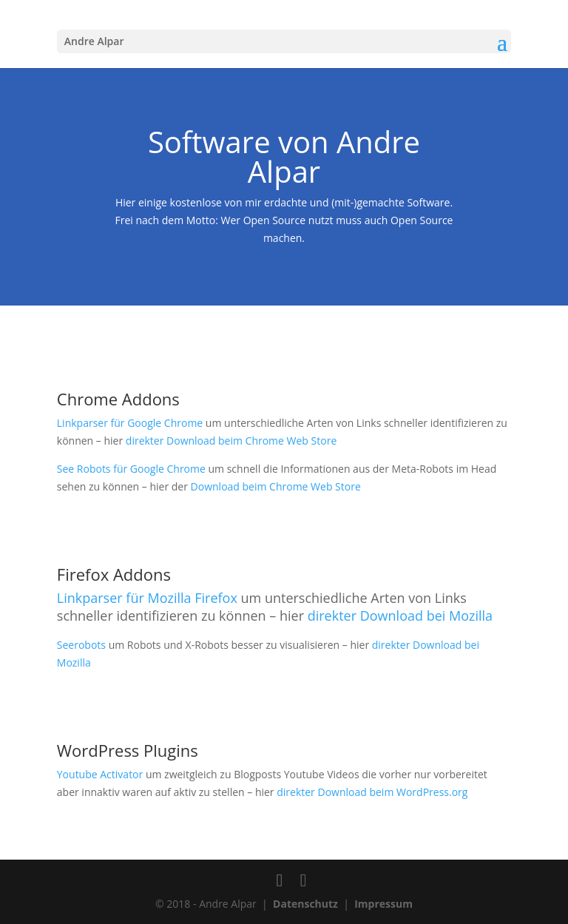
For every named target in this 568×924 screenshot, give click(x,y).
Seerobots (81, 645)
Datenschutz (305, 904)
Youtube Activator (100, 774)
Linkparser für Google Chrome (130, 423)
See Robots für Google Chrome (131, 469)
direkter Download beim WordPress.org (372, 792)
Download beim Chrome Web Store (276, 486)
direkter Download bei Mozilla (400, 616)
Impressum (383, 904)
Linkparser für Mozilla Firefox (147, 598)
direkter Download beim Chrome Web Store (231, 441)
